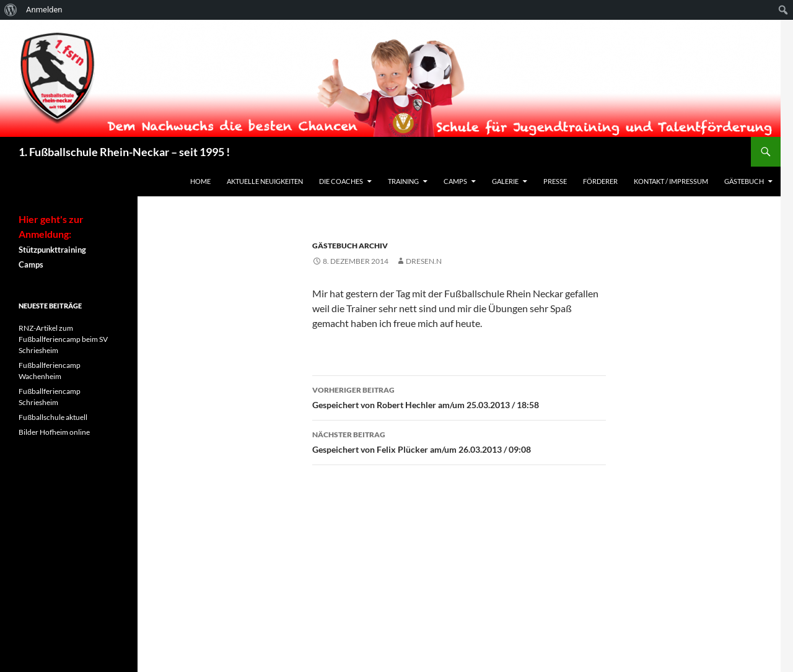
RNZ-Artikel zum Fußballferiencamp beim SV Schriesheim (63, 339)
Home (200, 181)
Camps (455, 181)
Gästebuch (744, 181)
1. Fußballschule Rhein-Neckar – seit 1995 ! (124, 152)
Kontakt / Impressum (671, 181)
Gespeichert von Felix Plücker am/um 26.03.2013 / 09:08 (459, 441)
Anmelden (44, 10)
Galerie (505, 181)
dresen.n (424, 261)
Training (403, 181)
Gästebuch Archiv (350, 246)
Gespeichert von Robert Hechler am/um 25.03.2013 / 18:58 (459, 396)
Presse (555, 181)
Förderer (600, 181)
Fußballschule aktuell (53, 417)
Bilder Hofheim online (54, 432)
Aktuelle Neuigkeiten (265, 181)
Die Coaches (341, 181)
